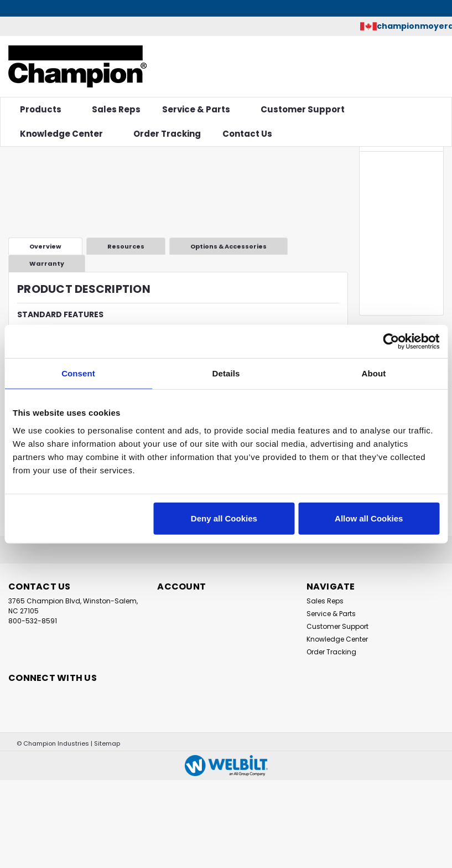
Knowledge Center (66, 134)
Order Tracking (167, 134)
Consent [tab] (78, 373)
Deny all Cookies (224, 518)
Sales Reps (116, 109)
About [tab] (374, 373)
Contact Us (247, 134)
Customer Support (307, 109)
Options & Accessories (228, 246)
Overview (45, 246)
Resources (126, 246)
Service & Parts (201, 109)
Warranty (47, 263)
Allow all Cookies (369, 518)
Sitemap (107, 743)
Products (45, 109)
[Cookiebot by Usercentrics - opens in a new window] (391, 342)
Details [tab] (226, 373)
